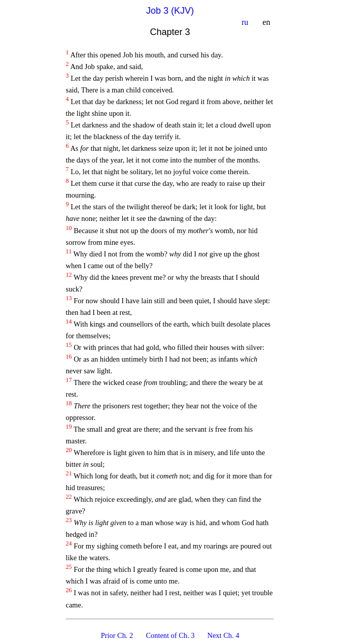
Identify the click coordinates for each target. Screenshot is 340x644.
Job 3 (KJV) (170, 11)
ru (246, 22)
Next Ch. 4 (223, 635)
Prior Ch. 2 (118, 635)
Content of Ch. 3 (171, 635)
